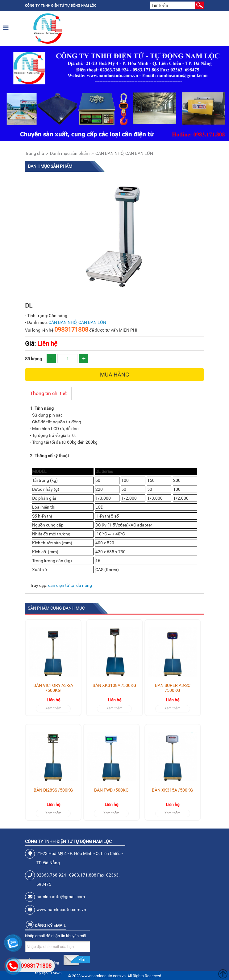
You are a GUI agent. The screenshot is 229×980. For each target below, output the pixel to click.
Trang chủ (35, 153)
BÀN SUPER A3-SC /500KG (173, 688)
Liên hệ (41, 344)
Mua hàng (114, 375)
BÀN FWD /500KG (111, 790)
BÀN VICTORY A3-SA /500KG (53, 688)
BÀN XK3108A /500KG (114, 685)
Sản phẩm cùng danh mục (56, 608)
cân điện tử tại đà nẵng (70, 585)
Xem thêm (53, 708)
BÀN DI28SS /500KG (53, 790)
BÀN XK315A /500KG (173, 790)
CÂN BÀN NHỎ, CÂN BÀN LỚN (124, 153)
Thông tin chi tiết (48, 393)
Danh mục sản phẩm (70, 153)
